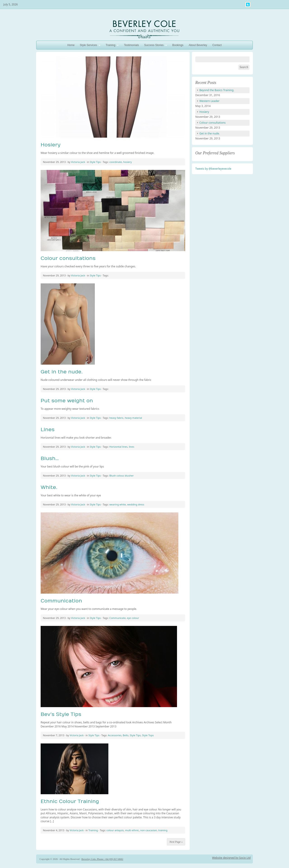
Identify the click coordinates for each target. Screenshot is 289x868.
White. (49, 487)
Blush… (50, 458)
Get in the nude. (62, 372)
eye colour (133, 618)
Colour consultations (68, 258)
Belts (126, 735)
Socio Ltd (245, 858)
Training (111, 46)
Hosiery (50, 145)
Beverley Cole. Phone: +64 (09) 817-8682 (102, 859)
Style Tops (148, 735)
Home (71, 45)
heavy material (133, 418)
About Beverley (198, 45)
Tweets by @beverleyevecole (213, 169)
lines (132, 447)
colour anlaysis (115, 830)
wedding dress (136, 504)
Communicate (117, 618)
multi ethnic (132, 830)
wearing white (118, 504)
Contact (217, 45)
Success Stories (155, 46)
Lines (48, 430)
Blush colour (116, 476)
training (163, 830)
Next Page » (176, 842)
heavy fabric (116, 418)
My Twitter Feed (248, 5)
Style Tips (95, 162)
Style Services (89, 46)
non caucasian (149, 830)
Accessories (115, 735)
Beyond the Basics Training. (217, 90)
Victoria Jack (78, 162)
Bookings (178, 45)
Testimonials (131, 45)
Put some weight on (67, 401)
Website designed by (226, 858)
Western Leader (209, 101)
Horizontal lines (118, 447)
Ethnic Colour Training (70, 801)
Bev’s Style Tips (61, 714)
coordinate (116, 162)
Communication (61, 601)
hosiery (128, 162)
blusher (129, 476)
